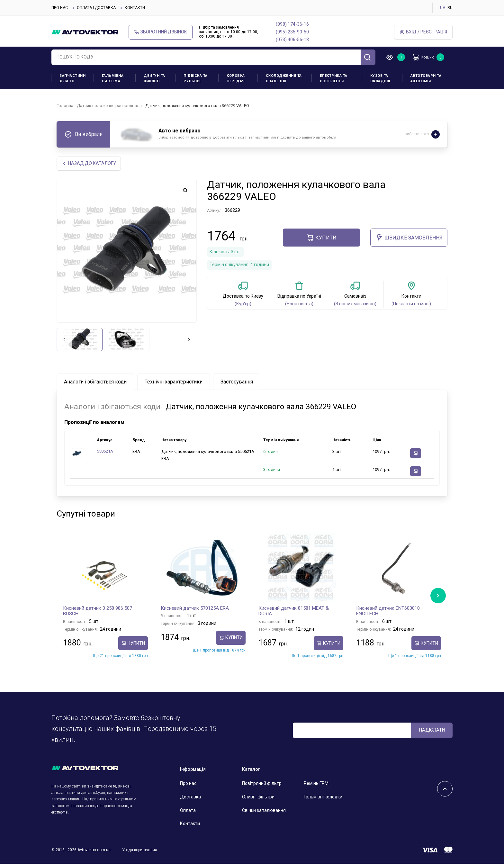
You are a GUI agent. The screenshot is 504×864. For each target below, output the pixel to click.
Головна (65, 106)
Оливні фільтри (258, 797)
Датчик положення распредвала (109, 106)
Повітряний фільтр (262, 784)
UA (443, 8)
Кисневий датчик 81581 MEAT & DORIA (294, 612)
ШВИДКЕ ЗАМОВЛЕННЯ (409, 238)
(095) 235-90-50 (292, 32)
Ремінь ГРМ (316, 784)
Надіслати (432, 731)
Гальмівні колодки (323, 797)
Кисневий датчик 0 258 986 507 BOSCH (98, 612)
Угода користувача (140, 851)
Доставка (190, 797)
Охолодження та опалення (284, 78)
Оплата (188, 811)
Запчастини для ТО (72, 78)
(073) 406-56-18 (292, 40)
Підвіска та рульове (196, 78)
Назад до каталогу (89, 164)
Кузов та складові (380, 78)
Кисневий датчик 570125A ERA (195, 609)
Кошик (426, 57)
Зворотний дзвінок (161, 32)
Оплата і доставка (96, 8)
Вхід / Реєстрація (423, 32)
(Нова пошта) (299, 304)
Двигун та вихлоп (154, 78)
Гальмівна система (113, 78)
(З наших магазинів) (355, 304)
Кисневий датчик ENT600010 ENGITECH (388, 612)
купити (321, 238)
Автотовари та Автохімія (426, 78)
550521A (105, 452)
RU (450, 8)
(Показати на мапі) (411, 304)
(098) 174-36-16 (292, 24)
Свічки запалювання (264, 811)
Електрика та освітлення (334, 78)
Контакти (135, 8)
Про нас (60, 8)
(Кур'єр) (243, 304)
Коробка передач (236, 78)
